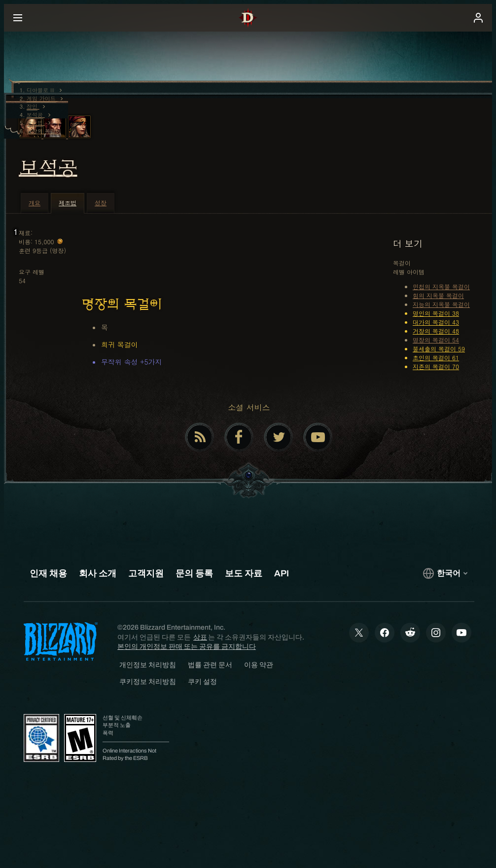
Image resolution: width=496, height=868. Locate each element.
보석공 (48, 168)
